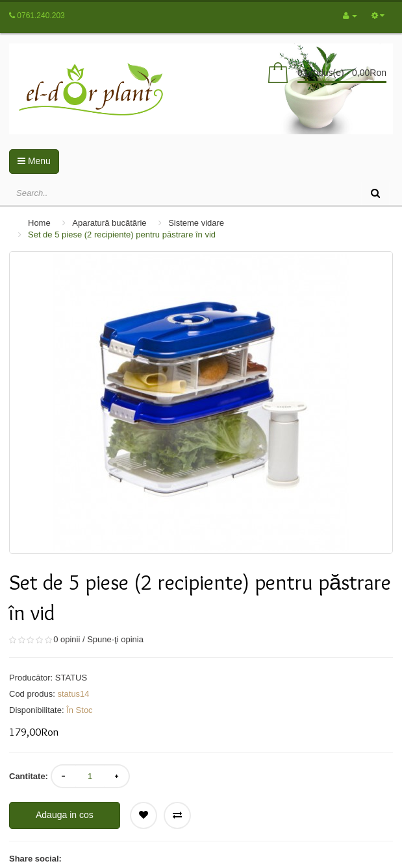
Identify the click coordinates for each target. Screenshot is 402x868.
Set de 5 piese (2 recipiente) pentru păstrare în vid (122, 235)
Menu (34, 161)
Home (39, 223)
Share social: (35, 859)
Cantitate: (29, 776)
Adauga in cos (65, 815)
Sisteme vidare (196, 223)
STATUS (71, 678)
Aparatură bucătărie (109, 223)
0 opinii (67, 639)
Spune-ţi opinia (115, 639)
